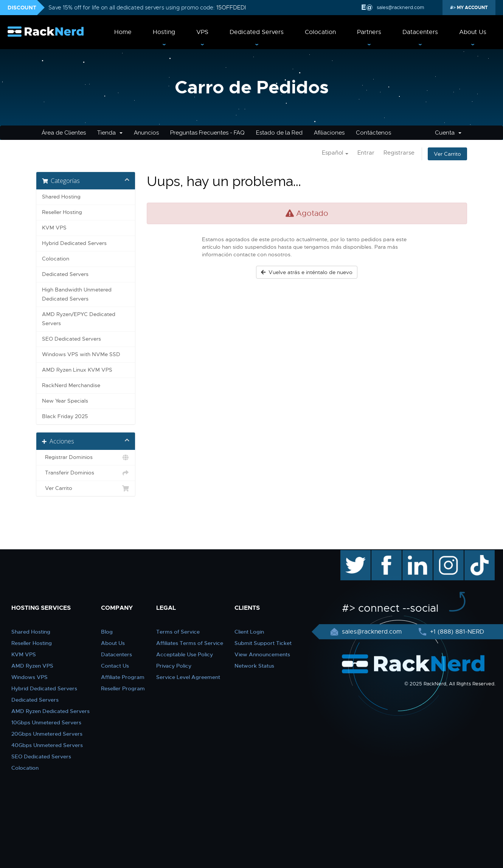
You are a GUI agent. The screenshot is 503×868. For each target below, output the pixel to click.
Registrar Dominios (86, 457)
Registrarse (399, 153)
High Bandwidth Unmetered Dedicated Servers (77, 294)
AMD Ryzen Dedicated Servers (50, 711)
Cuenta (448, 133)
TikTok (474, 554)
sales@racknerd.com (400, 7)
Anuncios (146, 133)
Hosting (164, 32)
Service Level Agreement (188, 677)
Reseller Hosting (62, 212)
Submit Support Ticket (263, 643)
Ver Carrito (447, 154)
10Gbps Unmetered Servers (46, 722)
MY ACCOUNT (472, 8)
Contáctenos (373, 133)
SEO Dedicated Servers (71, 339)
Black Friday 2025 (65, 416)
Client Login (249, 632)
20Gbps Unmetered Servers (47, 734)
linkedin (414, 554)
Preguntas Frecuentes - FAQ (207, 133)
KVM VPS (54, 228)
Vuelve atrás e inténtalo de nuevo (307, 272)
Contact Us (115, 666)
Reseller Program (123, 688)
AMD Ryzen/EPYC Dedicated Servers (79, 319)
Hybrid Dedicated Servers (74, 243)
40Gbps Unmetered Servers (47, 745)
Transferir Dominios (86, 473)
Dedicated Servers (257, 32)
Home (123, 32)
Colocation (320, 32)
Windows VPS (29, 677)
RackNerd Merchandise (71, 385)
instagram (448, 554)
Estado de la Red (279, 133)
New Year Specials (65, 401)
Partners (369, 32)
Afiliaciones (329, 133)
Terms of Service (178, 632)
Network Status (254, 666)
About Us (473, 32)
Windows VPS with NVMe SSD (81, 354)
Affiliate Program (123, 677)
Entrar (366, 153)
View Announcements (262, 654)
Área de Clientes (64, 133)
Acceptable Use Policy (185, 654)
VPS (202, 32)
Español (335, 153)
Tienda (110, 133)
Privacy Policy (174, 666)
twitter (350, 554)
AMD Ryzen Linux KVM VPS (77, 370)
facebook (385, 554)
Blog (107, 632)
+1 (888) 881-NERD (456, 632)
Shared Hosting (61, 197)
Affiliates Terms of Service (190, 643)
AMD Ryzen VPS (32, 666)
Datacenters (420, 32)
